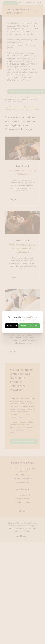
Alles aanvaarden (30, 326)
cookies (30, 317)
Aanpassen (12, 326)
